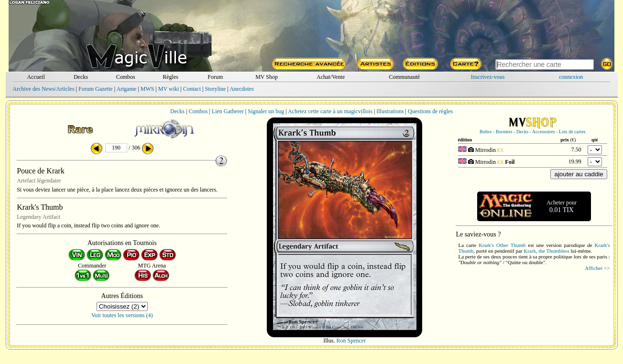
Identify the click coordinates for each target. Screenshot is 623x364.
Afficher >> (597, 268)
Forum (215, 77)
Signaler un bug (266, 111)
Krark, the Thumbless (546, 251)
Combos (126, 77)
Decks (81, 77)
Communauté (404, 77)
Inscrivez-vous (488, 77)
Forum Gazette (96, 89)
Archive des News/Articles (43, 89)
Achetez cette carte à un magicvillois (330, 111)
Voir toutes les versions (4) (122, 315)
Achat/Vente (331, 77)
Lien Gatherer (228, 111)
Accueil (36, 77)
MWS (148, 89)
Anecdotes (242, 89)
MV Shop (267, 77)
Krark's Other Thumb (502, 245)
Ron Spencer (351, 341)
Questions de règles (430, 111)
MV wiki (169, 89)
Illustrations (390, 111)
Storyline (215, 89)
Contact (192, 89)
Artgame (126, 89)
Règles (170, 77)
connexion (571, 77)
